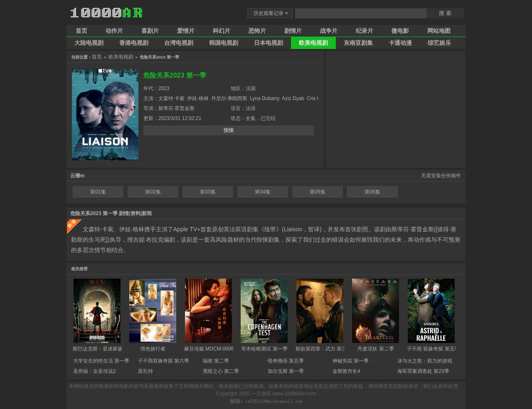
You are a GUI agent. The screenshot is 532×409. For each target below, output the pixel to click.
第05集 (317, 192)
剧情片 (293, 31)
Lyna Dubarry (265, 98)
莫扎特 (145, 371)
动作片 (114, 31)
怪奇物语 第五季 (286, 361)
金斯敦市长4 (346, 371)
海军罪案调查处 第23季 (423, 371)
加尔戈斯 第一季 (286, 371)
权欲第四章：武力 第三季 (324, 349)
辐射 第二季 (216, 361)
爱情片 (186, 31)
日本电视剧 (268, 43)
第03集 (208, 192)
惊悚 (229, 130)
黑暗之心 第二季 (221, 371)
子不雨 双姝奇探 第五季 (433, 349)
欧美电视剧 (313, 43)
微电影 (400, 31)
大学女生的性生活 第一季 (101, 361)
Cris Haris (318, 98)
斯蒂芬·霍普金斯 (176, 108)
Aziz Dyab (293, 98)
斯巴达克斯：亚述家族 (98, 349)
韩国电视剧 (224, 43)
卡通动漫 (400, 43)
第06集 (372, 192)
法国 (251, 88)
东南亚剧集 (358, 43)
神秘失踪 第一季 (351, 361)
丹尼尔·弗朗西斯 (229, 98)
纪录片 (365, 31)
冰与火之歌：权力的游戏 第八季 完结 (439, 361)
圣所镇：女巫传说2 (95, 371)
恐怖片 (257, 31)
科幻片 (222, 31)
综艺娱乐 (439, 43)
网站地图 (439, 31)
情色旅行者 (153, 349)
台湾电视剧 (179, 43)
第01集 (98, 192)
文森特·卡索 (171, 98)
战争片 (329, 31)
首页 (81, 31)
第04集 (262, 192)
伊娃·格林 (198, 98)
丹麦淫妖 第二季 (376, 349)
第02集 (153, 192)
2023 (164, 88)
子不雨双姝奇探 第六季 (164, 361)
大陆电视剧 (89, 43)
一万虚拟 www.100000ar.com (283, 394)
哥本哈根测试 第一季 (264, 349)
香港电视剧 (134, 43)
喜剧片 (150, 31)
